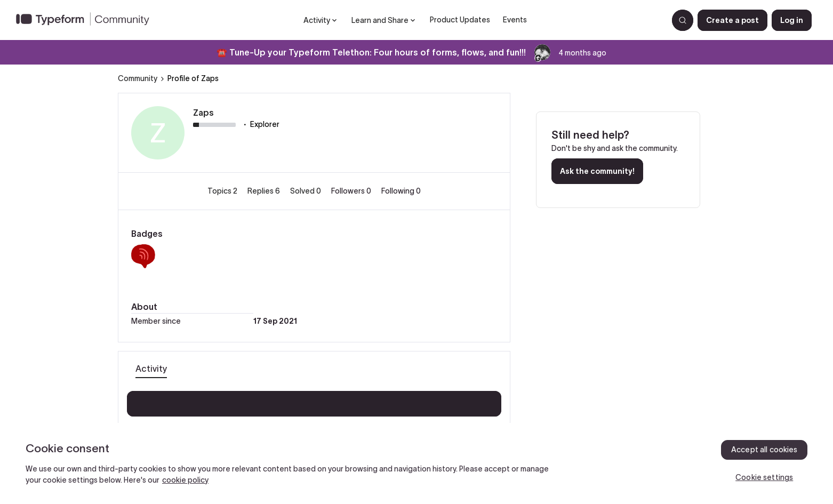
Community (138, 78)
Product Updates (460, 20)
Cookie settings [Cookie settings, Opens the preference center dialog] (764, 477)
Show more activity (314, 401)
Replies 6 (265, 191)
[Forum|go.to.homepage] (87, 20)
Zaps (203, 113)
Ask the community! (597, 171)
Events (515, 20)
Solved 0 (306, 191)
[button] (732, 20)
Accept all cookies (764, 450)
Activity (151, 369)
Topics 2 (223, 191)
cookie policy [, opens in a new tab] (185, 480)
